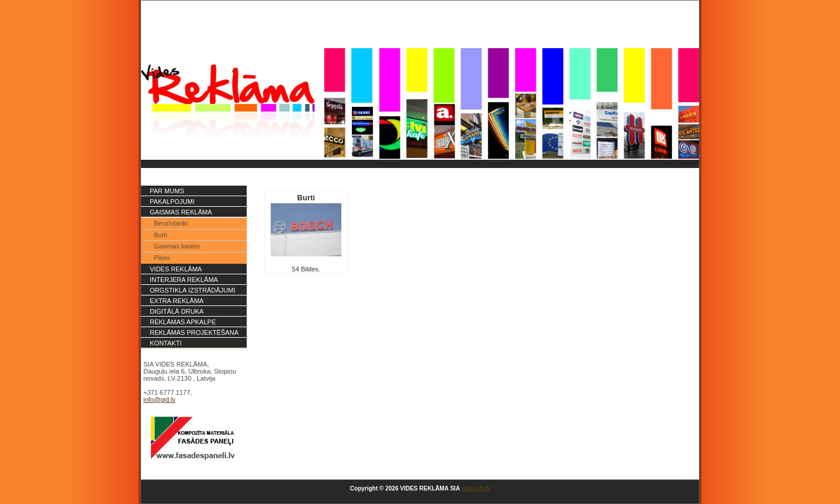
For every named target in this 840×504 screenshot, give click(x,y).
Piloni (162, 258)
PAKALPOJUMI (172, 201)
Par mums (167, 191)
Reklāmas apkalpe (183, 322)
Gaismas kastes (177, 246)
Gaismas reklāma (181, 212)
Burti (161, 235)
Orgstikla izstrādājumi (192, 290)
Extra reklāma (177, 301)
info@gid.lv (159, 399)
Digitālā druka (177, 311)
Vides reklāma (176, 269)
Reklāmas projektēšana (194, 332)
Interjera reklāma (184, 280)
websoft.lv (476, 488)
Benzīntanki (171, 223)
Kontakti (166, 343)
